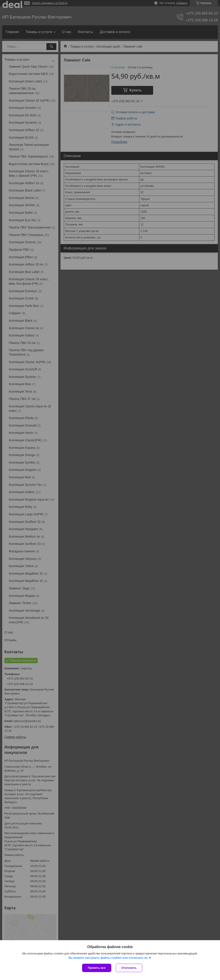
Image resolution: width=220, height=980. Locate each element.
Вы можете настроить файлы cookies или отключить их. (108, 958)
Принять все (97, 968)
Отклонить (129, 968)
